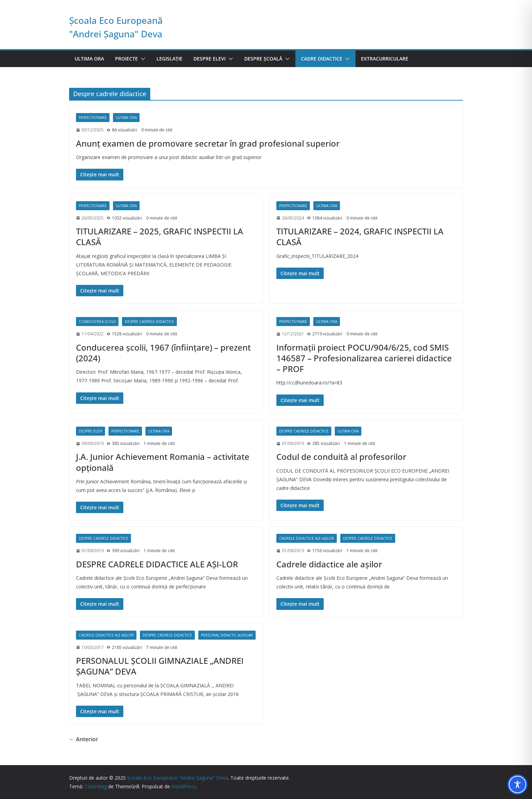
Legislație (169, 59)
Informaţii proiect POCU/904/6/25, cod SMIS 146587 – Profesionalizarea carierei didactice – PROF (364, 358)
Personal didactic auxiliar (227, 635)
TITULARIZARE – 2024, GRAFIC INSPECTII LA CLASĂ (360, 236)
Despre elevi (210, 59)
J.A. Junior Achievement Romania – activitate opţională (163, 462)
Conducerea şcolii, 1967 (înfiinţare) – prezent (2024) (163, 353)
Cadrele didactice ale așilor (307, 538)
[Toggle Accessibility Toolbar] (517, 784)
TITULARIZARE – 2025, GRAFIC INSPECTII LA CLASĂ (160, 236)
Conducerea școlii (97, 322)
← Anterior (84, 739)
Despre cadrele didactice (149, 322)
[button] (142, 59)
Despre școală (263, 59)
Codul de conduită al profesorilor (341, 457)
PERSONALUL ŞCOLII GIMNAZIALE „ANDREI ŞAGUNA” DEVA (160, 666)
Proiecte (126, 59)
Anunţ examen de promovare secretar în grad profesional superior (208, 143)
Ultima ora (89, 59)
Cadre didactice (322, 59)
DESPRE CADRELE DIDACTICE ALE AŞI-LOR (157, 564)
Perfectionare (93, 118)
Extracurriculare (385, 59)
